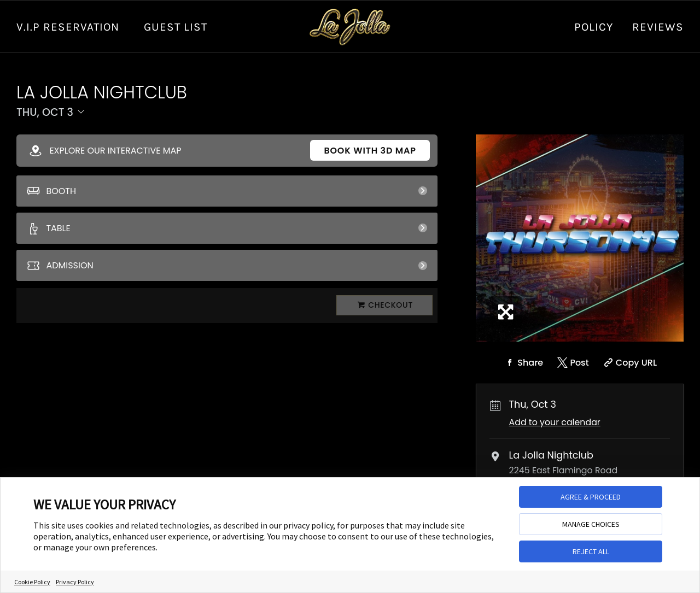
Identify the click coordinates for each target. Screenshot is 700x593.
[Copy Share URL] (629, 363)
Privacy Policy (75, 582)
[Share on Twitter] (572, 363)
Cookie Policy (32, 582)
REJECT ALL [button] (591, 551)
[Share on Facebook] (523, 363)
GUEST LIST (176, 27)
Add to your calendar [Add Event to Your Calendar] (555, 422)
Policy (594, 27)
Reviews (658, 27)
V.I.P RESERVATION (68, 27)
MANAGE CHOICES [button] (591, 524)
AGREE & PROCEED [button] (591, 497)
